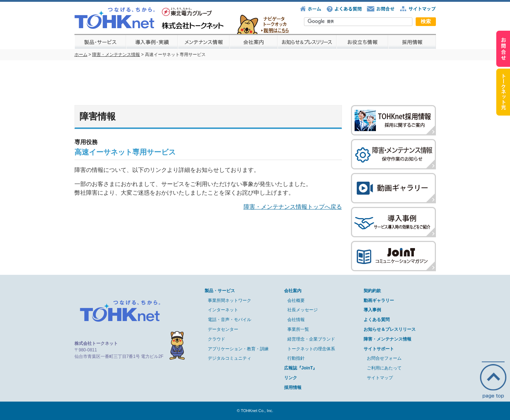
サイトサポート (379, 349)
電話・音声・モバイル (230, 320)
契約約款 (372, 291)
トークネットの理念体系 (311, 349)
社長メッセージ (303, 310)
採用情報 (293, 387)
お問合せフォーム (384, 358)
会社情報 (296, 320)
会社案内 (293, 291)
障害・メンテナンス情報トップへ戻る (293, 207)
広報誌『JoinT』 (301, 368)
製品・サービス (220, 291)
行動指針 (296, 358)
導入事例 (372, 310)
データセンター (223, 329)
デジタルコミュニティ (230, 358)
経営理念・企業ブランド (311, 339)
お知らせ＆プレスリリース (390, 329)
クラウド (217, 339)
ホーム (81, 55)
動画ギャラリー (379, 300)
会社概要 (296, 300)
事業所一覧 (298, 329)
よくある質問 (377, 320)
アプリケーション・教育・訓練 (238, 349)
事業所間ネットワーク (230, 300)
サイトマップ (380, 378)
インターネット (223, 310)
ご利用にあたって (384, 368)
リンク (291, 378)
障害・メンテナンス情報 (116, 55)
